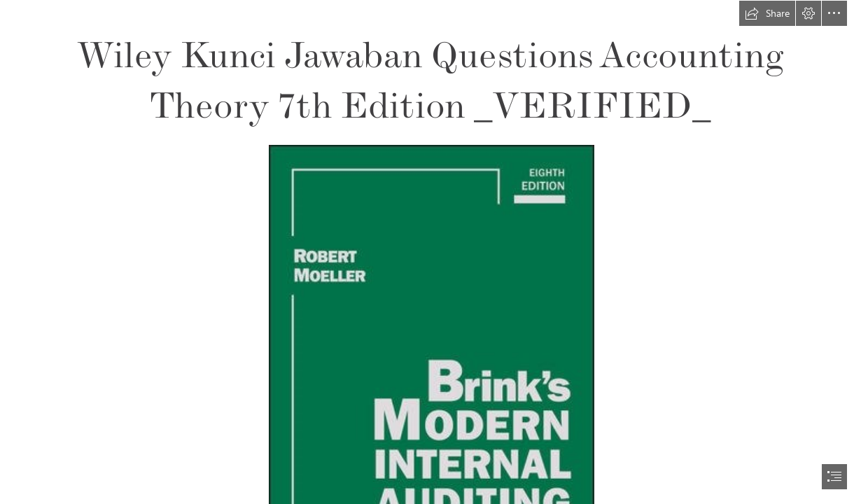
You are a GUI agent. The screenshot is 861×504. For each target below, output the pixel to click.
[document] (430, 252)
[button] (767, 13)
